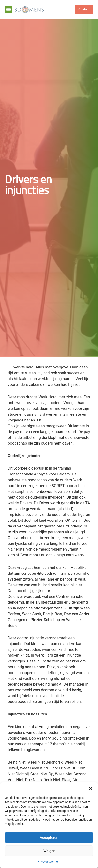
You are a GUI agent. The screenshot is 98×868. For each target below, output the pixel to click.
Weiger (49, 851)
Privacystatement (49, 862)
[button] (91, 788)
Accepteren (49, 838)
